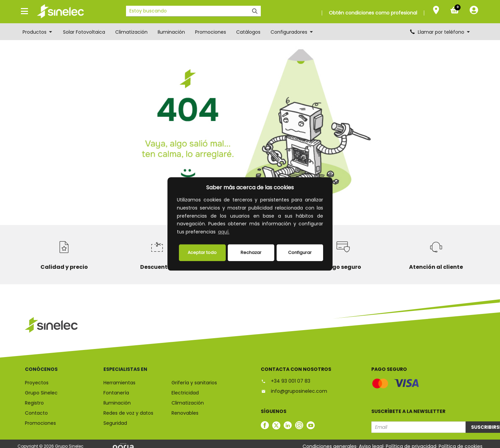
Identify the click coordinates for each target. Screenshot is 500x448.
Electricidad (185, 393)
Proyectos (37, 383)
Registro (34, 403)
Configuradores (292, 32)
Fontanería (116, 393)
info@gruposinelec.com (294, 391)
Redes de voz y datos (128, 413)
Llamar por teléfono (440, 32)
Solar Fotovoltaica (84, 32)
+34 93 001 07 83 (286, 381)
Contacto (36, 413)
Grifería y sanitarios (194, 383)
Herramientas (119, 383)
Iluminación (171, 32)
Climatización (131, 32)
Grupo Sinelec (41, 393)
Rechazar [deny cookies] (251, 252)
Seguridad (115, 423)
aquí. (224, 232)
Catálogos (248, 32)
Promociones (211, 32)
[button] (233, 233)
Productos (38, 32)
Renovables (185, 413)
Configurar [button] (300, 252)
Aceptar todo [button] (202, 252)
